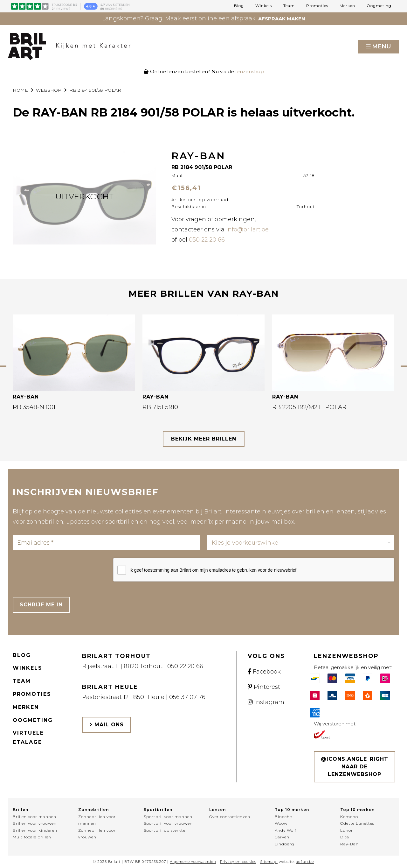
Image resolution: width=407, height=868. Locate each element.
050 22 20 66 (207, 240)
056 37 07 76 (187, 697)
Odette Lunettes (357, 823)
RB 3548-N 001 (34, 407)
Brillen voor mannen (34, 817)
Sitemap (268, 862)
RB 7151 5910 (160, 407)
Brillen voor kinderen (35, 830)
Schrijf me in (41, 605)
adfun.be (305, 862)
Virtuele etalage (28, 737)
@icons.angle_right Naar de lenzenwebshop (355, 767)
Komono (349, 817)
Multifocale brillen (32, 837)
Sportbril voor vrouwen (168, 823)
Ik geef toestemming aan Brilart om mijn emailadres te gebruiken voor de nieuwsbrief (213, 570)
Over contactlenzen (230, 817)
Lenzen (217, 810)
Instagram (266, 702)
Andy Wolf (286, 830)
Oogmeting (379, 6)
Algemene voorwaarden (193, 862)
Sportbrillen (158, 810)
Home (20, 90)
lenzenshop (250, 71)
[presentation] (61, 570)
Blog (239, 6)
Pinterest (264, 687)
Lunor (347, 830)
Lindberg (284, 844)
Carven (282, 837)
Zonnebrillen (93, 810)
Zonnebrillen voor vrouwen (97, 834)
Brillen (21, 810)
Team (289, 6)
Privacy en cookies (238, 862)
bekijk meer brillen (204, 439)
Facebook (264, 672)
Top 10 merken (292, 810)
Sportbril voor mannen (168, 817)
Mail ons (106, 725)
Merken (347, 6)
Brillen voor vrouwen (35, 823)
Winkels (264, 6)
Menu (382, 46)
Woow (281, 823)
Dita (345, 837)
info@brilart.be (247, 229)
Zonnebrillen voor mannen (97, 820)
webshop (49, 90)
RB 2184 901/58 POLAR (95, 90)
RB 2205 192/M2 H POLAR (309, 407)
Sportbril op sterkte (165, 830)
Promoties (317, 6)
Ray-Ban (349, 844)
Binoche (283, 817)
